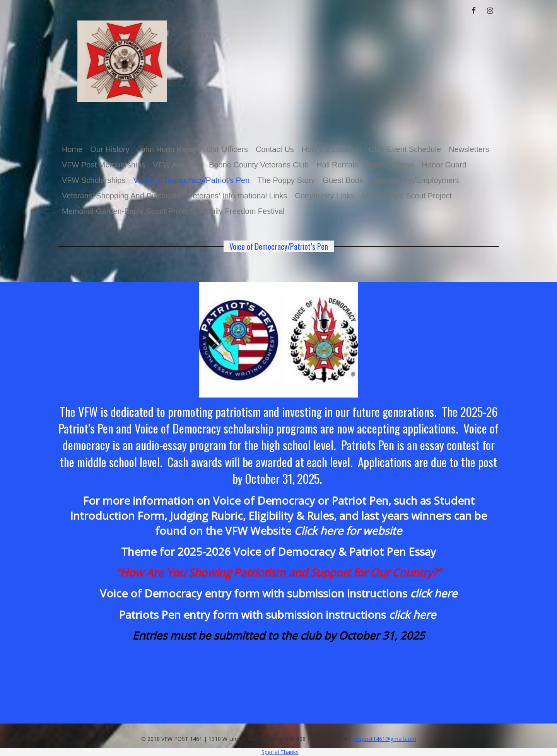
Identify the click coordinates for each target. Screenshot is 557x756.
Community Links (324, 196)
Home (72, 149)
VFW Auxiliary (177, 165)
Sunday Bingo (390, 165)
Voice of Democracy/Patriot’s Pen (192, 180)
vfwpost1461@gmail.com (384, 739)
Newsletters (469, 149)
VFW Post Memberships (104, 165)
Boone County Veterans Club (259, 165)
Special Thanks (280, 752)
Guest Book (343, 180)
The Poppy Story (286, 180)
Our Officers (227, 149)
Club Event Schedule (405, 149)
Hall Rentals (337, 165)
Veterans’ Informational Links (237, 196)
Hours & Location (331, 149)
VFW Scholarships (94, 180)
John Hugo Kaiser (168, 149)
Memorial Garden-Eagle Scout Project (127, 211)
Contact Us (275, 149)
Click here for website (348, 531)
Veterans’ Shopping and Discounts (121, 196)
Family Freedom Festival (242, 211)
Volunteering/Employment (415, 180)
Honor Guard (444, 165)
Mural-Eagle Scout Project (407, 196)
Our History (110, 149)
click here (412, 614)
